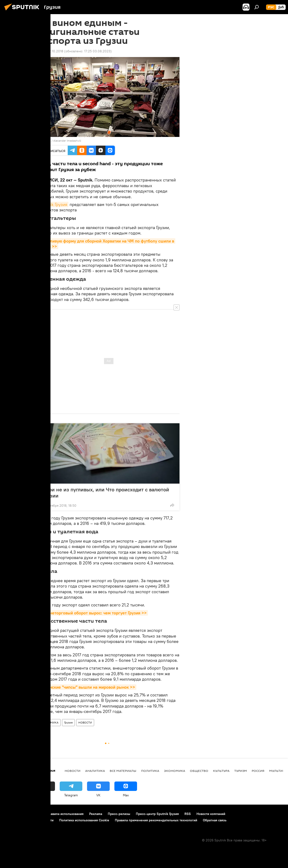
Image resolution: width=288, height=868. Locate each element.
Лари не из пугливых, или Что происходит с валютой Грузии (106, 493)
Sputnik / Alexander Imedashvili (61, 141)
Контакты (34, 814)
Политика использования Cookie (84, 820)
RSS (188, 814)
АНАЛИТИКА (95, 771)
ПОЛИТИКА (150, 771)
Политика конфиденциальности (29, 820)
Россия (258, 771)
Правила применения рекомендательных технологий (156, 820)
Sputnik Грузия (53, 204)
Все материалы (123, 771)
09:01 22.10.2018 (51, 51)
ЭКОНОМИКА (49, 722)
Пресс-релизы (119, 814)
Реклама (96, 814)
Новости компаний (211, 814)
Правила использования (65, 814)
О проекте (13, 814)
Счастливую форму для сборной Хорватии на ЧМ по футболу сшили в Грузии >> (107, 244)
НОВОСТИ (85, 722)
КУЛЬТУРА (221, 771)
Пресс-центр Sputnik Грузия (157, 814)
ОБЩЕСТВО (199, 771)
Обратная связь (215, 820)
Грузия (68, 722)
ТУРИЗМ (241, 771)
